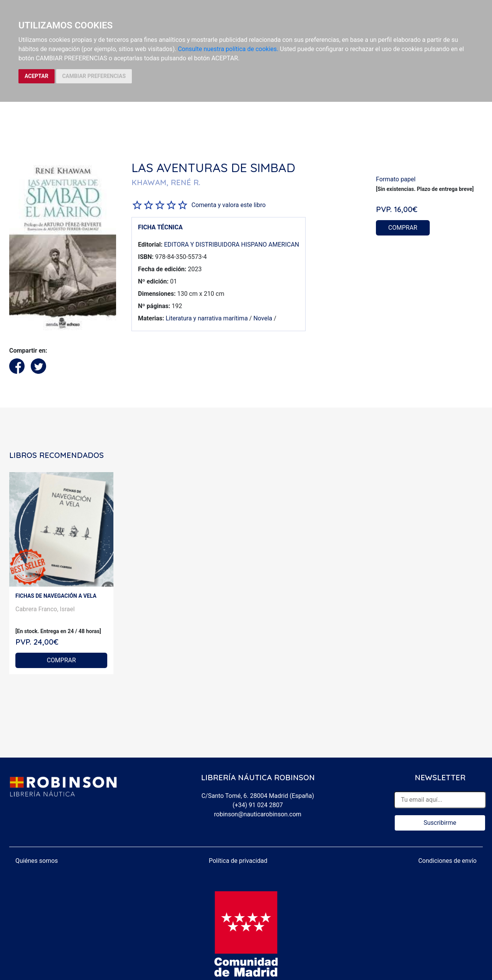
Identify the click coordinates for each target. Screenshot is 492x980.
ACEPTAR (37, 76)
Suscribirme (440, 823)
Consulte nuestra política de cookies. (228, 49)
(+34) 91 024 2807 (258, 805)
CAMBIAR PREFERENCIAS (94, 76)
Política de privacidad (238, 861)
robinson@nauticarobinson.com (258, 814)
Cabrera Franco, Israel (45, 609)
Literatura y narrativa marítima (207, 318)
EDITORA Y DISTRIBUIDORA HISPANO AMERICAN (232, 245)
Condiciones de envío (447, 861)
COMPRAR (403, 228)
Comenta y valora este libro (229, 205)
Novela (263, 318)
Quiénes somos (37, 861)
